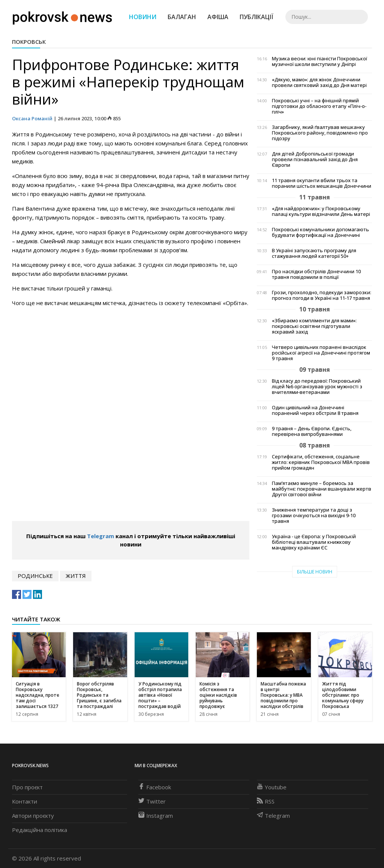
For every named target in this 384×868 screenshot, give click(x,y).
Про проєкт (27, 787)
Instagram (156, 816)
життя (76, 576)
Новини (143, 17)
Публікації (256, 17)
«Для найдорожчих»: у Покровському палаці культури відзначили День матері (321, 211)
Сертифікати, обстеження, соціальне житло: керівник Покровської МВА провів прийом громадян (321, 462)
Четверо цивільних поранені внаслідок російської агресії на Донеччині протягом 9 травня (321, 353)
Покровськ (29, 42)
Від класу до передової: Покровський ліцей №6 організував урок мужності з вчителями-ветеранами (317, 387)
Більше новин (315, 572)
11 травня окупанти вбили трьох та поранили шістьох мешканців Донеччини (322, 183)
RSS (266, 801)
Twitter (152, 801)
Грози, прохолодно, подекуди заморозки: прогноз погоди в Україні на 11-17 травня (322, 295)
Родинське (35, 576)
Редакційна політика (40, 830)
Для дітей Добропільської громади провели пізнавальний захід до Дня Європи (315, 159)
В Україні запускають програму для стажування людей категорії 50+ (314, 253)
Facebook (155, 787)
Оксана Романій (32, 118)
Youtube (272, 787)
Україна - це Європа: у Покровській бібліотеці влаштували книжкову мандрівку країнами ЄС (314, 542)
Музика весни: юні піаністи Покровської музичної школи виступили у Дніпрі (319, 61)
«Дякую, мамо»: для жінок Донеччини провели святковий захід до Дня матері (319, 82)
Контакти (25, 801)
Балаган (182, 17)
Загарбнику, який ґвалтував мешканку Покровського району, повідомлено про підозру (320, 133)
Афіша (218, 17)
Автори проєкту (33, 816)
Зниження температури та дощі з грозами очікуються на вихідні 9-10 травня (314, 516)
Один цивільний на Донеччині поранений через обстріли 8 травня (315, 410)
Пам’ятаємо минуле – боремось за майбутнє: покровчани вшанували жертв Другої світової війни (322, 489)
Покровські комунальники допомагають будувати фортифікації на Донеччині (320, 232)
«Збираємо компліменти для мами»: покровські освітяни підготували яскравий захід (314, 326)
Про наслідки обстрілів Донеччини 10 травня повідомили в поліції (316, 274)
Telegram (100, 536)
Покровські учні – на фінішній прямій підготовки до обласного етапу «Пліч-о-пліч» (319, 106)
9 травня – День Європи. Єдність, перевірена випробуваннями (312, 431)
